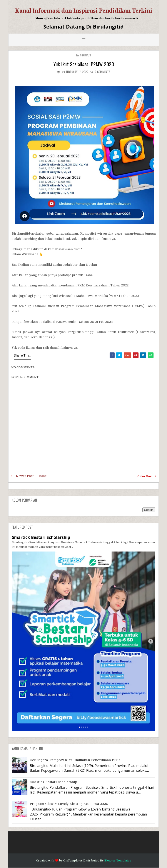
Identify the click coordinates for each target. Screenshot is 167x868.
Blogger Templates (118, 860)
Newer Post (25, 476)
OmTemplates (73, 860)
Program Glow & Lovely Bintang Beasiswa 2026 (69, 804)
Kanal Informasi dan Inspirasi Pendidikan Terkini (84, 11)
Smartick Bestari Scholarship (41, 537)
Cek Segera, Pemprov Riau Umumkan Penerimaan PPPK (75, 760)
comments (102, 72)
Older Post (145, 476)
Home (42, 476)
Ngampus (86, 55)
